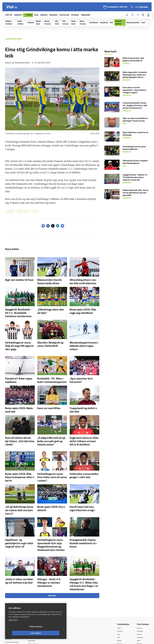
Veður (139, 597)
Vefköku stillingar (21, 633)
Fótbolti (10, 211)
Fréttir (119, 584)
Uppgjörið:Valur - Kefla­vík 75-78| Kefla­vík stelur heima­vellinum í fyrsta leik (135, 178)
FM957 (140, 603)
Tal (138, 610)
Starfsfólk (36, 609)
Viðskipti (120, 587)
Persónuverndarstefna (14, 599)
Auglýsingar (37, 596)
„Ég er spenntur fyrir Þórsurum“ (83, 367)
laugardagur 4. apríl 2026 (117, 8)
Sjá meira (52, 551)
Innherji (140, 584)
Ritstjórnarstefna (39, 603)
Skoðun (120, 597)
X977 (139, 606)
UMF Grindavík (23, 211)
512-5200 (40, 593)
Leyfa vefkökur (51, 633)
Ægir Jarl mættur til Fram (16, 280)
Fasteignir (141, 587)
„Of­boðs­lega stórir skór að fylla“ (51, 308)
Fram (35, 211)
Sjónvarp (120, 600)
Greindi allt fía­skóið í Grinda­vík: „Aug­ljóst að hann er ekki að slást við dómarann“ (135, 106)
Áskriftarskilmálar (39, 606)
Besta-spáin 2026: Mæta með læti (19, 395)
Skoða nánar (13, 627)
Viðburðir (141, 593)
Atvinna (140, 590)
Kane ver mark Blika (46, 395)
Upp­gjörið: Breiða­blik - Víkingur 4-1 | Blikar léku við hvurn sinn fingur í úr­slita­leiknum (84, 543)
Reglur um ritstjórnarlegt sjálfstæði (15, 594)
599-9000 (13, 608)
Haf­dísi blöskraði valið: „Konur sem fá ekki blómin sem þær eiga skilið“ (136, 193)
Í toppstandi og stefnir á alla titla (83, 395)
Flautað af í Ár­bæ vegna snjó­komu (20, 367)
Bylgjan (140, 600)
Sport (119, 590)
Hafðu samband (38, 600)
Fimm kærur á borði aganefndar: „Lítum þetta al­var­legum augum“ (134, 90)
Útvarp (120, 603)
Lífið (119, 593)
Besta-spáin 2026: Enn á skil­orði (51, 479)
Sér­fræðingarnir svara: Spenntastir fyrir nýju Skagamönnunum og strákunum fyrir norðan (52, 510)
